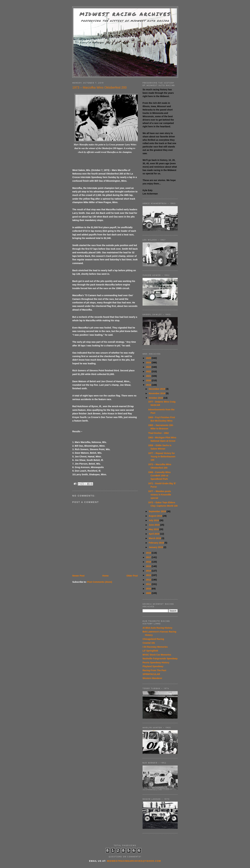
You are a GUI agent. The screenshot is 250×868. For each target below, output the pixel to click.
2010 (149, 589)
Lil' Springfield (150, 651)
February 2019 (157, 543)
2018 (149, 553)
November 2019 (157, 393)
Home (105, 576)
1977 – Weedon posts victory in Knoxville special (160, 495)
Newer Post (78, 576)
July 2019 (154, 520)
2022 (149, 371)
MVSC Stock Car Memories (157, 655)
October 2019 (156, 398)
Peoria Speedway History (156, 663)
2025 (149, 358)
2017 (149, 557)
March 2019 (155, 538)
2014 (149, 571)
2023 (149, 367)
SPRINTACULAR (151, 674)
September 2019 (157, 511)
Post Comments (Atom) (100, 582)
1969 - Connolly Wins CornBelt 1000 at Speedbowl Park (159, 476)
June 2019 (154, 525)
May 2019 (154, 529)
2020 (149, 380)
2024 (149, 363)
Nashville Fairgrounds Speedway (160, 659)
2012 (149, 580)
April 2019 (154, 534)
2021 (149, 376)
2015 (149, 566)
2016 (149, 562)
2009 (149, 593)
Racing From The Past (154, 670)
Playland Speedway (153, 666)
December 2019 (157, 389)
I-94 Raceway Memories (155, 647)
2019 (149, 385)
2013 (149, 575)
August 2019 (156, 516)
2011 (149, 584)
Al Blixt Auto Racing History (157, 628)
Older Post (132, 576)
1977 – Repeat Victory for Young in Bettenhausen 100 (162, 457)
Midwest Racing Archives (125, 14)
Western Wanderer (152, 678)
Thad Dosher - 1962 (158, 433)
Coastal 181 (149, 643)
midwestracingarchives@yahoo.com (134, 861)
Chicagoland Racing (153, 639)
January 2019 (156, 547)
